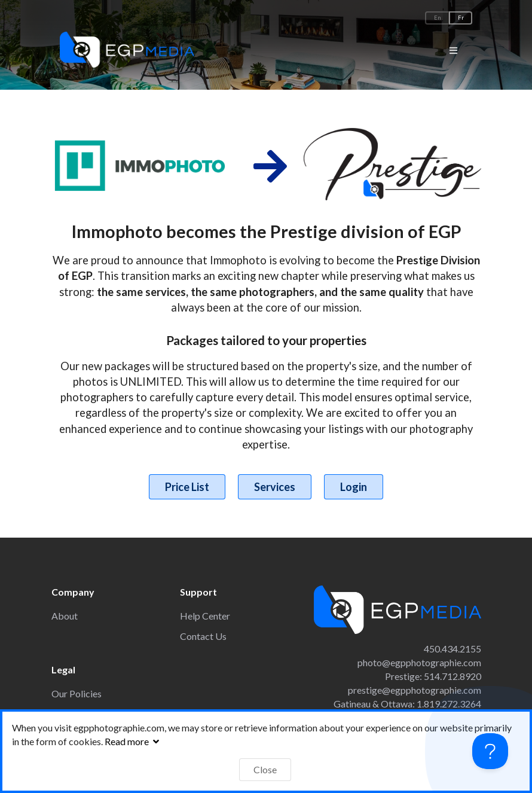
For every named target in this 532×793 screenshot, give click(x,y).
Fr (461, 18)
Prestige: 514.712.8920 (433, 676)
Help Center (205, 616)
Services (275, 487)
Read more (133, 741)
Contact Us (203, 636)
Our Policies (77, 693)
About (65, 616)
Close (265, 769)
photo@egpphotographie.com (419, 662)
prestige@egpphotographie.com (415, 690)
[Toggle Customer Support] (490, 751)
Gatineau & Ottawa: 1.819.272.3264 (407, 704)
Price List (187, 487)
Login (354, 487)
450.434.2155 (452, 649)
